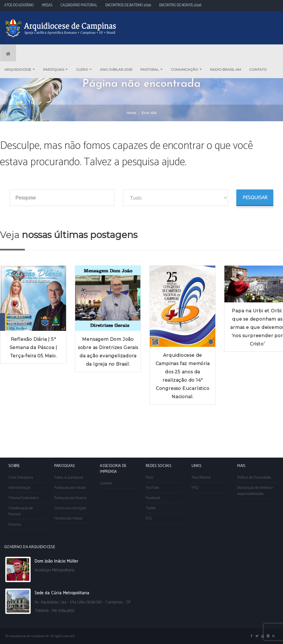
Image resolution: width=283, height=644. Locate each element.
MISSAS (47, 5)
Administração (19, 488)
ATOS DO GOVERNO (19, 5)
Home (131, 113)
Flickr (150, 478)
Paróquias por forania (70, 498)
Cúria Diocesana (21, 478)
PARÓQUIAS (55, 69)
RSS (149, 518)
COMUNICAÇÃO (186, 69)
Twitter (151, 508)
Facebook (153, 498)
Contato (106, 483)
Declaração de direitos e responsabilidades (255, 491)
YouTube (152, 488)
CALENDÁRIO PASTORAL (79, 5)
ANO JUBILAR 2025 (116, 69)
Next (276, 350)
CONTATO (258, 69)
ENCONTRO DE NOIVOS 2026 (180, 5)
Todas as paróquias (69, 478)
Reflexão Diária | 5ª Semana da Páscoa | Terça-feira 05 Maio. (33, 348)
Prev (7, 350)
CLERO (84, 69)
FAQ (195, 488)
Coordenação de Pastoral (21, 511)
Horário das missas (68, 518)
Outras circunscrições (70, 508)
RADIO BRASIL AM (226, 69)
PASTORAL (151, 69)
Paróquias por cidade (70, 488)
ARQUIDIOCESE (20, 69)
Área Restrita (201, 478)
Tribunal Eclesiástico (23, 498)
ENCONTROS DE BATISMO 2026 (128, 5)
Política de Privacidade (254, 478)
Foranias (15, 525)
